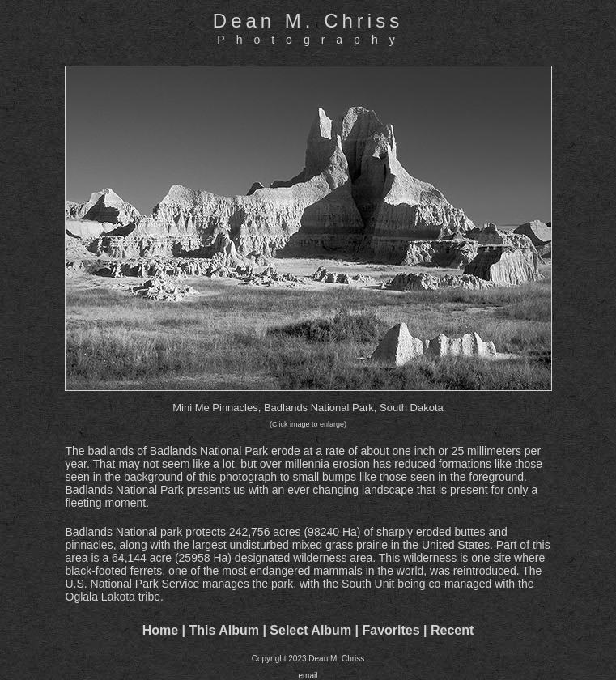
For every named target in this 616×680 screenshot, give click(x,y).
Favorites (391, 630)
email (308, 676)
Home (160, 630)
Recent (452, 630)
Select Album (310, 630)
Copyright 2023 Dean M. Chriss (308, 659)
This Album (224, 630)
